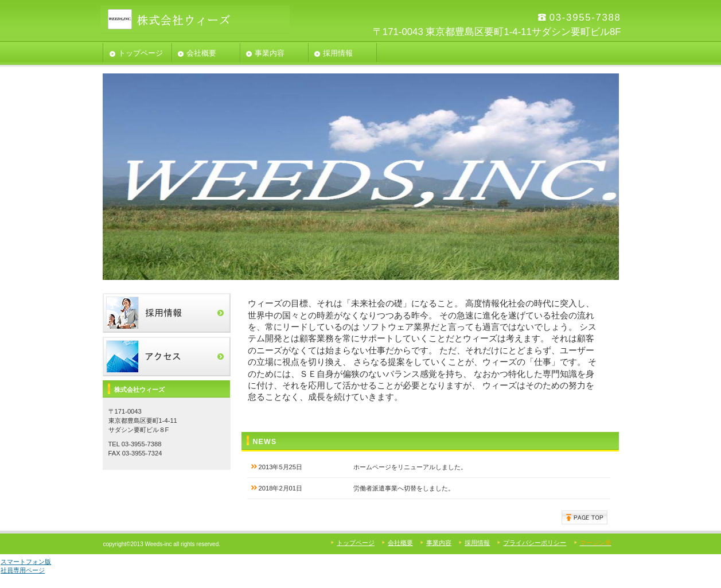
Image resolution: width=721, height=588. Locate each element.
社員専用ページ (23, 570)
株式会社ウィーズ (195, 19)
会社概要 (400, 543)
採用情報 (167, 313)
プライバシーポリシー (535, 543)
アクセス (167, 357)
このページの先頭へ (584, 517)
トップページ (356, 543)
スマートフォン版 (26, 562)
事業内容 (439, 543)
